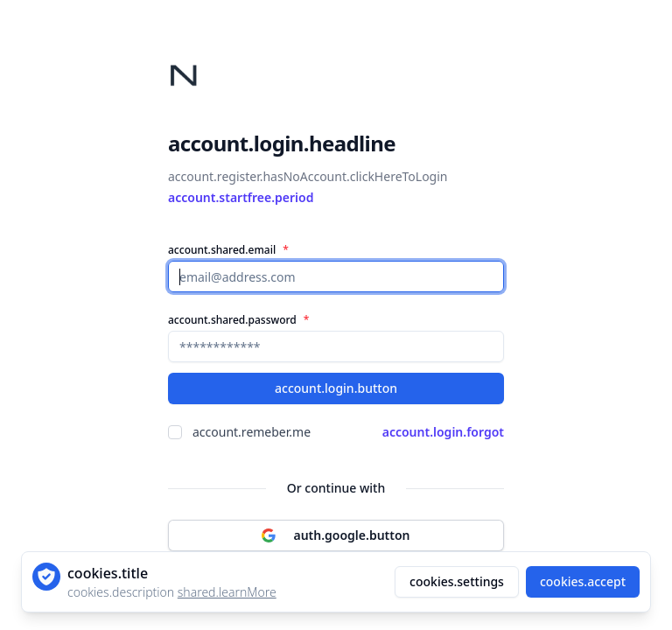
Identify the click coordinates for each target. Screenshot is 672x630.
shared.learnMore (227, 592)
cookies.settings (457, 581)
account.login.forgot (443, 432)
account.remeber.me (252, 432)
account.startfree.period (241, 197)
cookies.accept (583, 581)
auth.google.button (336, 535)
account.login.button (336, 388)
